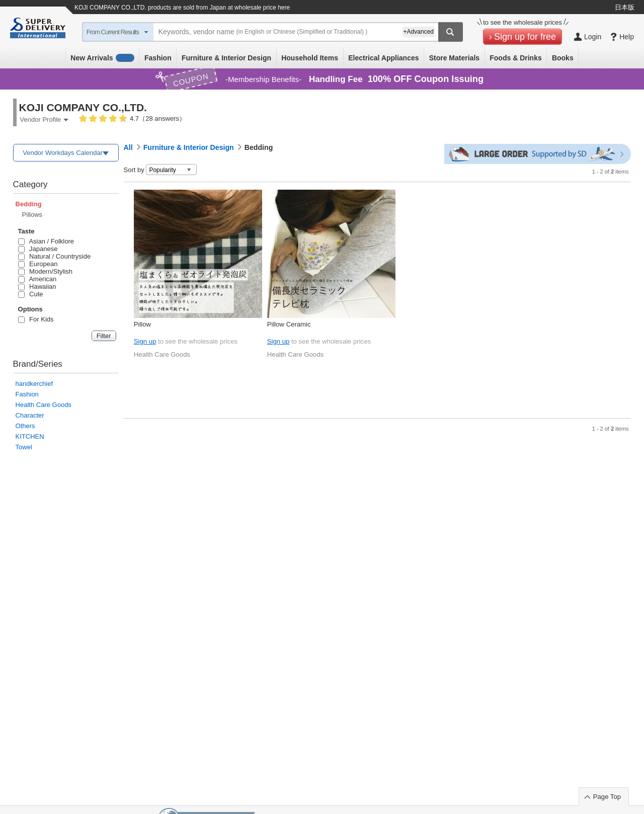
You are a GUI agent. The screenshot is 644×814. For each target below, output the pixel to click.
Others (25, 426)
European (38, 264)
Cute (31, 294)
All (128, 147)
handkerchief (34, 384)
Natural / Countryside (55, 256)
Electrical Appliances (383, 58)
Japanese (38, 249)
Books (563, 58)
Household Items (310, 58)
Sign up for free (525, 37)
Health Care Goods (44, 405)
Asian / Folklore (46, 241)
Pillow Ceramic (289, 324)
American (37, 279)
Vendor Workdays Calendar (63, 153)
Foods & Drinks (515, 58)
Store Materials (454, 58)
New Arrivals (102, 58)
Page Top (607, 797)
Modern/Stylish (45, 271)
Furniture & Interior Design (226, 58)
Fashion (158, 58)
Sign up (145, 341)
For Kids (36, 319)
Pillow (142, 324)
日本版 (625, 7)
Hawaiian (37, 287)
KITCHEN (30, 436)
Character (30, 415)
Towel (24, 447)
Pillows (32, 215)
